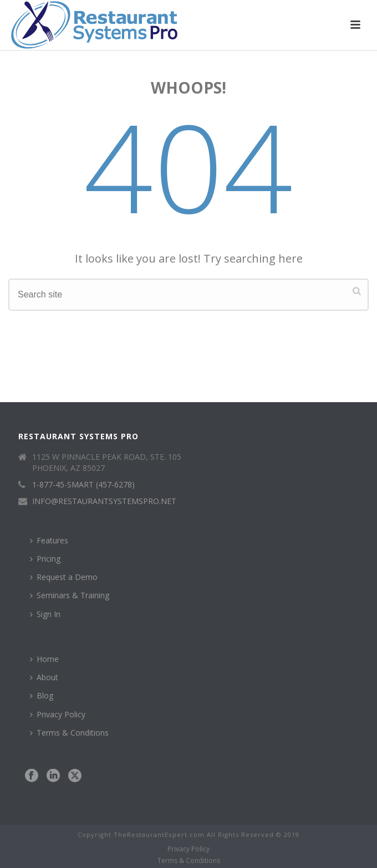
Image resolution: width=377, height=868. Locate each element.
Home (44, 659)
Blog (42, 695)
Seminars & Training (70, 595)
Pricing (45, 559)
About (44, 677)
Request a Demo (64, 577)
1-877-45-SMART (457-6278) (83, 485)
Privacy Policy (58, 714)
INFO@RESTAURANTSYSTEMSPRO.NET (104, 501)
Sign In (45, 614)
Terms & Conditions (69, 733)
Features (49, 540)
